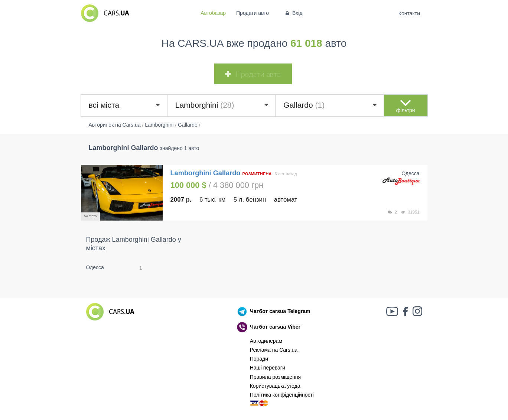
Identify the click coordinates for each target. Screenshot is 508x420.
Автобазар (213, 13)
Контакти (409, 13)
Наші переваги (268, 368)
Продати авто (253, 13)
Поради (259, 359)
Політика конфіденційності (282, 395)
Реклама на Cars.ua (274, 350)
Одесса (95, 267)
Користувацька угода (275, 386)
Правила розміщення (276, 377)
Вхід (293, 13)
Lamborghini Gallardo (206, 173)
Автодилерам (266, 341)
